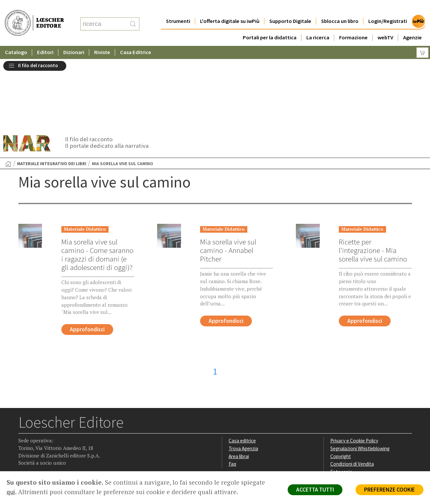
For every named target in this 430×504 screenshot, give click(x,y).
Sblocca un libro (340, 8)
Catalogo (16, 39)
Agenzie (412, 24)
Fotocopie (341, 400)
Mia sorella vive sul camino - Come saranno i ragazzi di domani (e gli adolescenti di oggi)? (97, 183)
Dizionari (74, 39)
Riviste (102, 39)
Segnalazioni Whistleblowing (360, 377)
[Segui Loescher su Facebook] (24, 430)
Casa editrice (242, 369)
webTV (385, 24)
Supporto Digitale (290, 8)
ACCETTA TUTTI (315, 490)
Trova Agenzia (243, 377)
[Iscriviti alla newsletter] (75, 429)
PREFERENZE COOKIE (389, 490)
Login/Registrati (388, 8)
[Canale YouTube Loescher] (62, 430)
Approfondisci (87, 258)
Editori (45, 39)
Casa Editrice (136, 39)
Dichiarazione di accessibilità (360, 408)
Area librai (239, 385)
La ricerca (318, 24)
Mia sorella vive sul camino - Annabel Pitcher (228, 179)
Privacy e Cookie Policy (354, 369)
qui (11, 492)
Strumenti (178, 8)
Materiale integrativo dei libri (52, 92)
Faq (232, 392)
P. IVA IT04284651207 (41, 456)
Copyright (341, 385)
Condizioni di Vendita (352, 392)
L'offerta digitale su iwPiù (230, 8)
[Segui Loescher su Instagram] (37, 430)
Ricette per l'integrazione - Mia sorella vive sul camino (373, 179)
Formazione (353, 24)
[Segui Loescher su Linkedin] (50, 430)
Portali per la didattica (270, 24)
